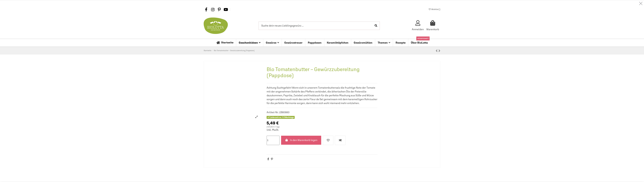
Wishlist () (434, 9)
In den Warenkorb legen (301, 140)
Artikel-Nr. (273, 112)
